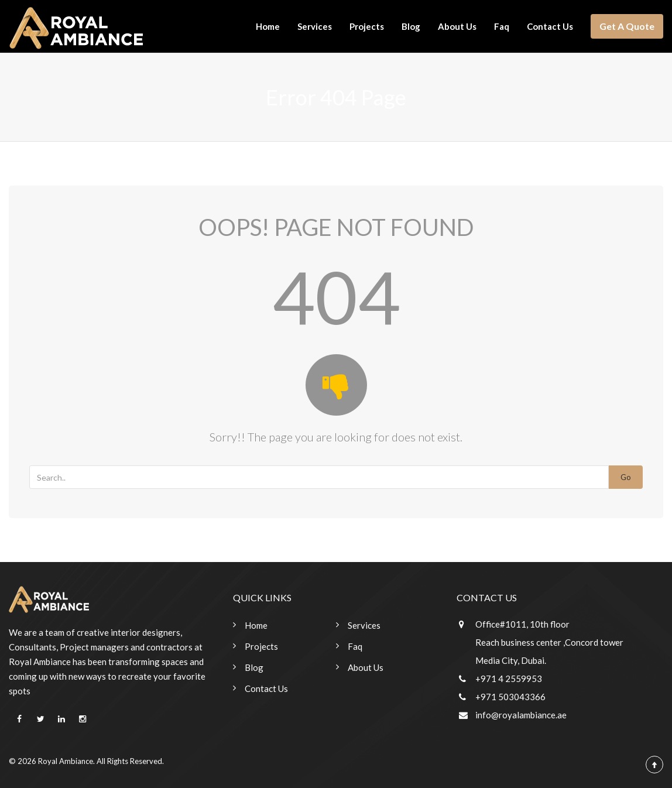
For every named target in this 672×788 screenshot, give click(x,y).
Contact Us (550, 26)
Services (315, 26)
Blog (411, 26)
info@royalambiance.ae (521, 715)
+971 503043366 (510, 697)
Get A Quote (627, 26)
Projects (367, 26)
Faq (502, 26)
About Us (457, 26)
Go (626, 477)
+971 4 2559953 (509, 679)
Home (268, 26)
